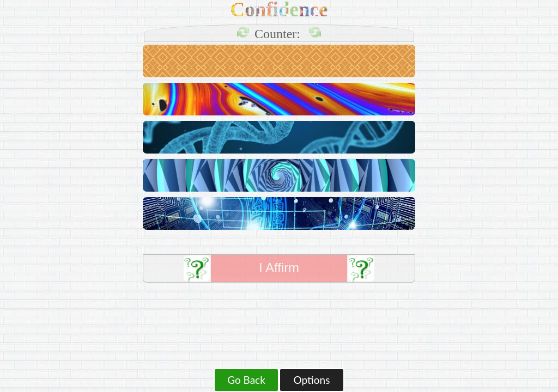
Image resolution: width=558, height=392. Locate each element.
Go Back (246, 380)
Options (312, 380)
